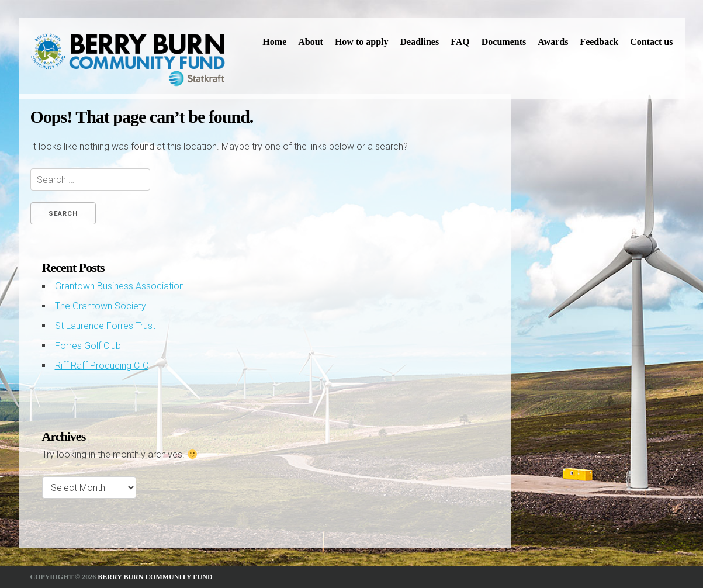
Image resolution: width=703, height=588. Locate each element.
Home (274, 42)
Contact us (651, 42)
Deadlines (420, 42)
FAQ (460, 42)
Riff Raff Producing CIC (102, 366)
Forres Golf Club (88, 346)
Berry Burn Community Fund (155, 577)
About (311, 42)
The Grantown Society (101, 306)
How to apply (362, 42)
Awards (553, 42)
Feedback (599, 42)
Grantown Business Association (120, 286)
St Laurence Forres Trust (105, 326)
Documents (504, 42)
